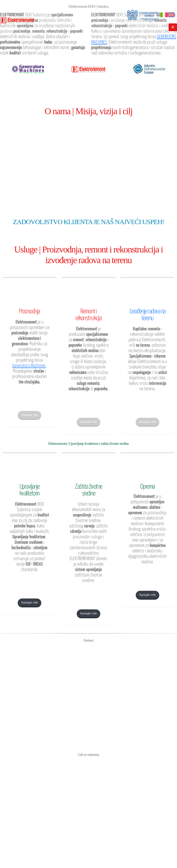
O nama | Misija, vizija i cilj (89, 111)
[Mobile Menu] (173, 27)
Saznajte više (29, 415)
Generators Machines (29, 366)
